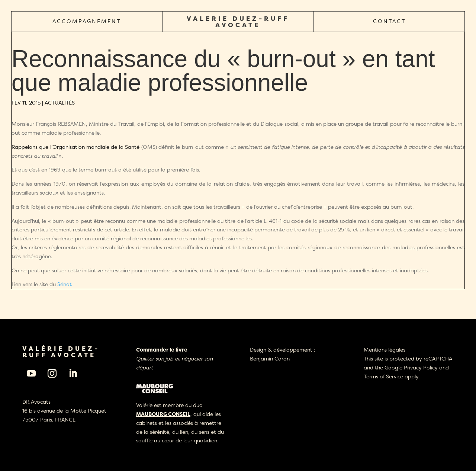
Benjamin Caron (270, 358)
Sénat (65, 284)
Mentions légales (385, 350)
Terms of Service (383, 376)
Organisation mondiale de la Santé (96, 147)
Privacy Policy (421, 367)
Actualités (60, 102)
